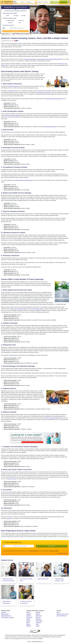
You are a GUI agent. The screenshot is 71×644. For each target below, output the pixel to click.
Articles (45, 2)
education (9, 519)
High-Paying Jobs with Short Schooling (8, 581)
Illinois (28, 623)
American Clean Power (13, 87)
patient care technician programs (19, 309)
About (58, 613)
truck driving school (12, 479)
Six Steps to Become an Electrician (26, 603)
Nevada (38, 615)
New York (38, 618)
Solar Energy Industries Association (12, 116)
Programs (29, 2)
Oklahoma (38, 620)
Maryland (29, 627)
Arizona (28, 613)
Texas (37, 625)
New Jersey (39, 616)
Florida (28, 620)
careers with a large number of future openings (50, 60)
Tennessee (38, 623)
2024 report (11, 91)
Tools (22, 2)
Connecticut (29, 618)
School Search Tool (6, 616)
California (29, 615)
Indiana (28, 625)
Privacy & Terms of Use (62, 615)
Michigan (38, 613)
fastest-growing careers (30, 60)
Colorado (29, 616)
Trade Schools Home (6, 36)
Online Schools (38, 2)
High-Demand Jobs (43, 580)
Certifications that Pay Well (26, 581)
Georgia (28, 622)
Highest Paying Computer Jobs (59, 581)
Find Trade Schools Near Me (59, 2)
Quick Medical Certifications (7, 603)
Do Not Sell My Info (62, 616)
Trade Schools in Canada (7, 618)
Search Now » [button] (15, 32)
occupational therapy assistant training (23, 181)
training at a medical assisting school (54, 419)
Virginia (38, 627)
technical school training (50, 127)
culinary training (13, 356)
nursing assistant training (37, 309)
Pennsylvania (39, 622)
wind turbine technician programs (54, 99)
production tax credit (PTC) (44, 93)
